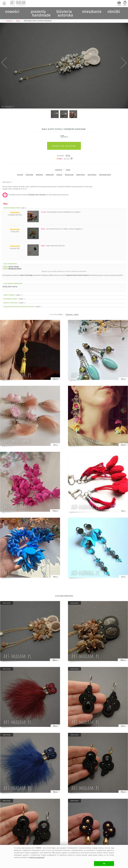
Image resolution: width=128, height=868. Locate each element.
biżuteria (59, 170)
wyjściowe (29, 175)
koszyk (119, 5)
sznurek (20, 175)
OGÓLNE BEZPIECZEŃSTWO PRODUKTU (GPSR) (23, 307)
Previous (4, 63)
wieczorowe (69, 175)
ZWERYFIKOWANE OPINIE (15, 208)
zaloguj (125, 5)
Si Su (68, 155)
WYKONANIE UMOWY (14, 299)
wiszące (59, 175)
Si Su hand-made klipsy (64, 596)
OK (104, 864)
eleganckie (50, 175)
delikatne (39, 175)
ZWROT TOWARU (13, 295)
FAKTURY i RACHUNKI (15, 303)
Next (124, 63)
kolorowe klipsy (105, 175)
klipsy (68, 170)
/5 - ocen (63, 159)
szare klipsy (92, 175)
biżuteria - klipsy (72, 314)
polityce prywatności (37, 857)
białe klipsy (81, 175)
